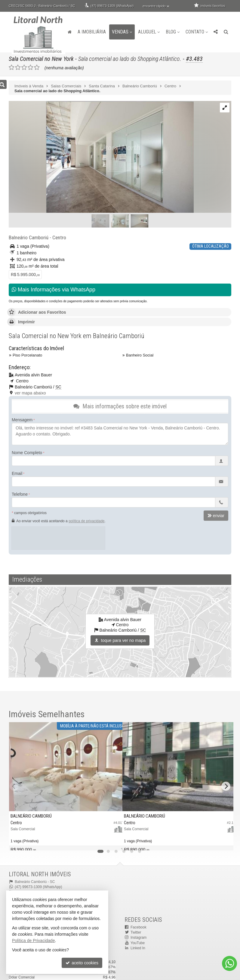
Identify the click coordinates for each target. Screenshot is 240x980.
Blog (173, 32)
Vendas (122, 32)
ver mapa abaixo (30, 393)
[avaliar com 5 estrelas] (37, 68)
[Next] (226, 786)
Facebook (138, 927)
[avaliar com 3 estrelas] (24, 68)
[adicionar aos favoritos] (113, 842)
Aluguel (149, 32)
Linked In (138, 947)
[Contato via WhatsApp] (229, 963)
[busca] (226, 32)
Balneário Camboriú (28, 237)
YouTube (138, 942)
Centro (58, 237)
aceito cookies (82, 963)
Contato (197, 32)
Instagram (138, 937)
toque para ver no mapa (120, 640)
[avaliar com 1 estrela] (12, 68)
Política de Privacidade (33, 941)
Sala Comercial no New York (41, 59)
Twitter (136, 932)
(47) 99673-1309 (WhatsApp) (112, 6)
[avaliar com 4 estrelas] (31, 68)
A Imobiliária (92, 32)
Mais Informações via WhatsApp (54, 290)
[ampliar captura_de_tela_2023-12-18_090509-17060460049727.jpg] (101, 157)
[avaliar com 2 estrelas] (18, 68)
